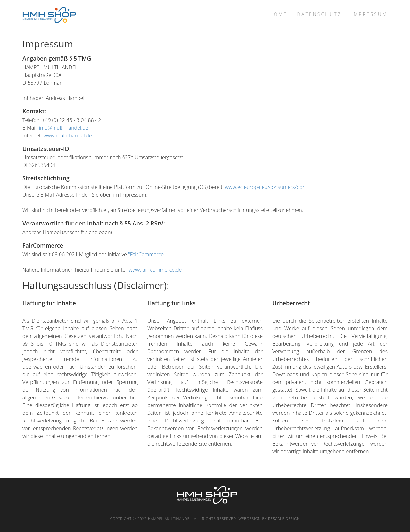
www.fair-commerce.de (155, 270)
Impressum (369, 14)
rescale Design (284, 518)
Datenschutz (319, 14)
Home (279, 14)
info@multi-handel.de (63, 128)
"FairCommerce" (147, 254)
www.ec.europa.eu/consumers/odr (265, 187)
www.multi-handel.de (67, 135)
